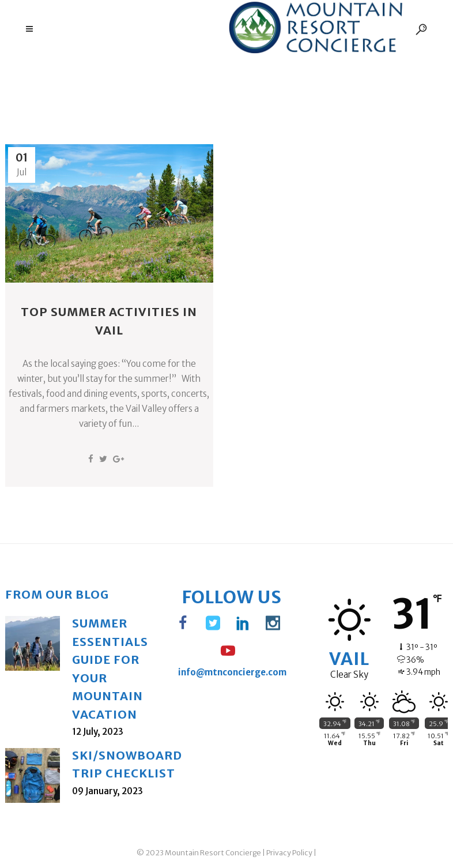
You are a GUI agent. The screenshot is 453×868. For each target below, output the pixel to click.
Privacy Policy (289, 853)
